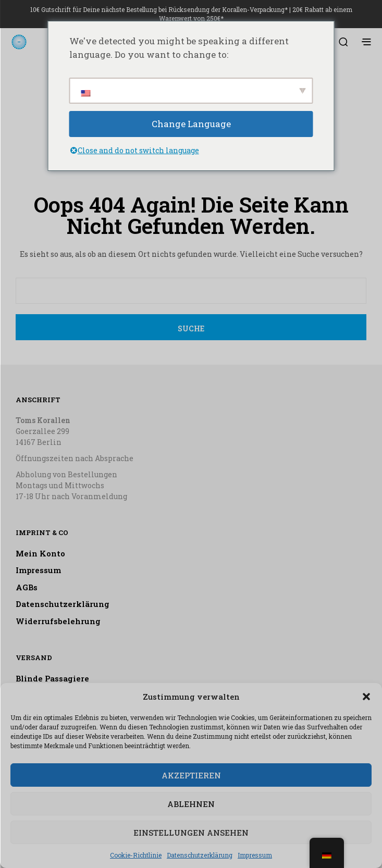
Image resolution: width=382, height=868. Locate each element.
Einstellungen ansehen (191, 833)
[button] (366, 697)
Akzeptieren (191, 775)
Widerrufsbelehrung (58, 621)
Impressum (255, 855)
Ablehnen (191, 804)
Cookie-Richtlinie (136, 855)
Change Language (191, 124)
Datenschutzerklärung (200, 855)
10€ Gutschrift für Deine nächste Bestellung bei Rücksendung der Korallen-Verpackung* (159, 9)
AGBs (27, 587)
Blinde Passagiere (52, 678)
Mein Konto (40, 553)
